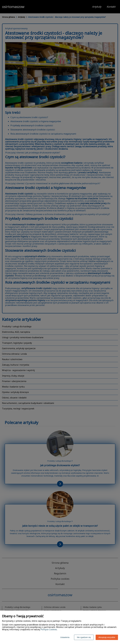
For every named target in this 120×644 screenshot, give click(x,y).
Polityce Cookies (49, 629)
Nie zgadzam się (84, 637)
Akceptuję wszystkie (107, 637)
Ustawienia (65, 637)
